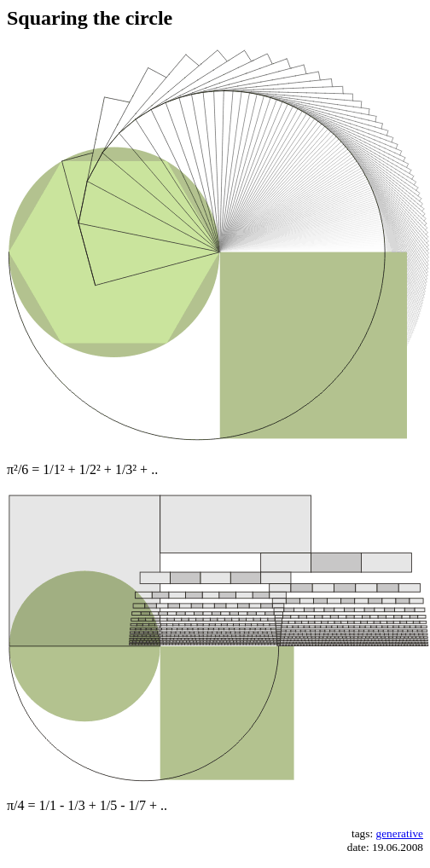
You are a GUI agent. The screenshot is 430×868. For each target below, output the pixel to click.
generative (400, 833)
